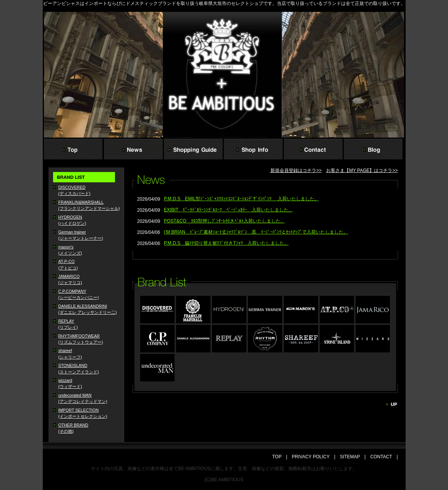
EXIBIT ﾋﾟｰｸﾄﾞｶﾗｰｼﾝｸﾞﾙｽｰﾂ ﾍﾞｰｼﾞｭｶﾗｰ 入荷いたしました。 (228, 210)
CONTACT (381, 457)
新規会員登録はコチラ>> (296, 170)
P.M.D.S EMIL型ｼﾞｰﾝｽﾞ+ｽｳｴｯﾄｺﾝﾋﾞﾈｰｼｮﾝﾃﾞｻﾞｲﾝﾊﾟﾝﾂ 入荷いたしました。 (241, 199)
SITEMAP (350, 457)
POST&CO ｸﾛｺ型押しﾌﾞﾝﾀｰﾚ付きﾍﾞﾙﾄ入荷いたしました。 (224, 221)
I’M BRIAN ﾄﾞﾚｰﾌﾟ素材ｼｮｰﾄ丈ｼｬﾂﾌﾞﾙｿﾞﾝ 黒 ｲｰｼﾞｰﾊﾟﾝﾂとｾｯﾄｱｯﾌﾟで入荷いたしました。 (256, 232)
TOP (279, 457)
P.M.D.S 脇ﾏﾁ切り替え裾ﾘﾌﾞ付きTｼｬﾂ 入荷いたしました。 (226, 243)
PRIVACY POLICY (311, 457)
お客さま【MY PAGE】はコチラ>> (362, 170)
